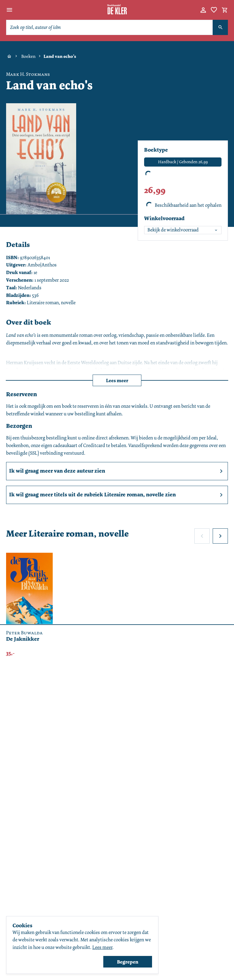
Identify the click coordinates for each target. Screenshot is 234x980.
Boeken (28, 56)
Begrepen (128, 962)
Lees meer (117, 381)
